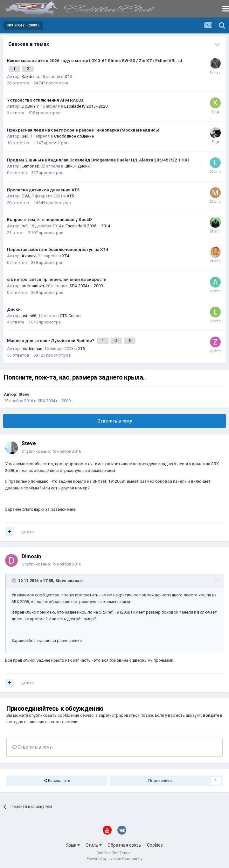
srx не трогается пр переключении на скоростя (57, 279)
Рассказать (57, 781)
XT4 (66, 256)
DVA (26, 196)
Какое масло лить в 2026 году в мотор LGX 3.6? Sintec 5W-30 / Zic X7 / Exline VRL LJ (95, 60)
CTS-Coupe (70, 316)
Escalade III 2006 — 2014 (88, 226)
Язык (73, 845)
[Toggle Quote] (14, 580)
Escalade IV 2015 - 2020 (86, 106)
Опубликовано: (51, 451)
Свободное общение (74, 136)
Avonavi (29, 256)
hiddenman (32, 349)
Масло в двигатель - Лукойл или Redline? (51, 340)
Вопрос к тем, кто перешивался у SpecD (49, 219)
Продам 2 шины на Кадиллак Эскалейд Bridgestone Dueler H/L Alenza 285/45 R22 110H (98, 160)
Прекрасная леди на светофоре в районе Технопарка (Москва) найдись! (83, 130)
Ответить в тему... (33, 747)
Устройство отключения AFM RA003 (45, 100)
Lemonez (30, 166)
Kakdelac (30, 77)
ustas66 (29, 316)
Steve (24, 394)
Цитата (27, 532)
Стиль (94, 845)
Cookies (155, 845)
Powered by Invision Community (114, 859)
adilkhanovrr (33, 286)
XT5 (68, 77)
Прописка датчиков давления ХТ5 (43, 190)
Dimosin (31, 556)
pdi (25, 226)
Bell (25, 136)
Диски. (14, 309)
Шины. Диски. (78, 166)
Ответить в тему (115, 421)
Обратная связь (124, 845)
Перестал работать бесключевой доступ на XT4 (58, 249)
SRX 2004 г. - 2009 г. (88, 286)
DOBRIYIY (30, 106)
